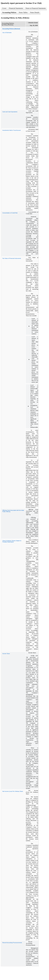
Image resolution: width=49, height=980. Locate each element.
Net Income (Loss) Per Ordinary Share (13, 791)
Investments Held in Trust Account (12, 130)
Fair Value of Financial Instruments (12, 258)
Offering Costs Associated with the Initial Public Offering (13, 511)
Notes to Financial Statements (36, 8)
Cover (4, 8)
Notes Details (35, 12)
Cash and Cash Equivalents (10, 112)
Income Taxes (6, 654)
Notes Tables (23, 12)
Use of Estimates (7, 33)
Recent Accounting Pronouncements (12, 943)
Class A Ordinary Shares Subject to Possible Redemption (12, 541)
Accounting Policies (9, 12)
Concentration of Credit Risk (10, 213)
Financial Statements (16, 8)
